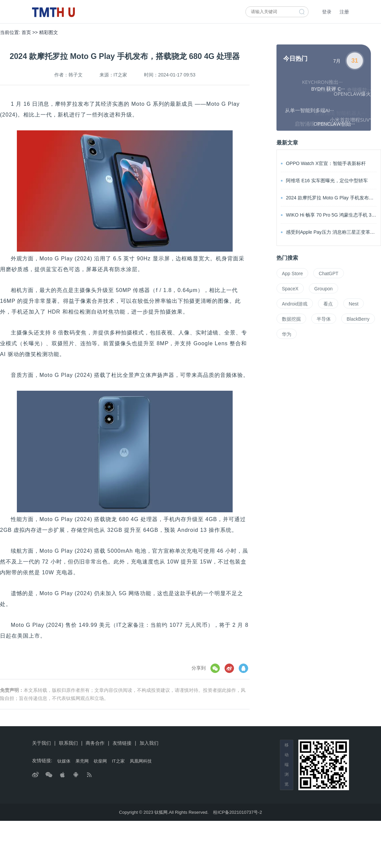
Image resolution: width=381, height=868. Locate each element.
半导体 (324, 319)
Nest (354, 304)
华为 (287, 334)
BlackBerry (358, 319)
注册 (344, 12)
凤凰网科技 (141, 761)
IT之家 (118, 761)
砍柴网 (100, 761)
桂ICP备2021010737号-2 (238, 812)
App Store (292, 274)
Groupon (323, 289)
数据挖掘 (291, 319)
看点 (328, 304)
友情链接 (122, 743)
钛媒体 (64, 761)
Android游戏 (295, 304)
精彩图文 (49, 32)
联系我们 (68, 743)
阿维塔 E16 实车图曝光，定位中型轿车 (324, 181)
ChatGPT (328, 274)
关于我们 (41, 743)
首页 (26, 32)
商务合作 (95, 743)
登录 (327, 12)
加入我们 (149, 743)
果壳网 (82, 761)
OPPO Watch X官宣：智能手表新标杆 (323, 163)
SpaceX (290, 289)
